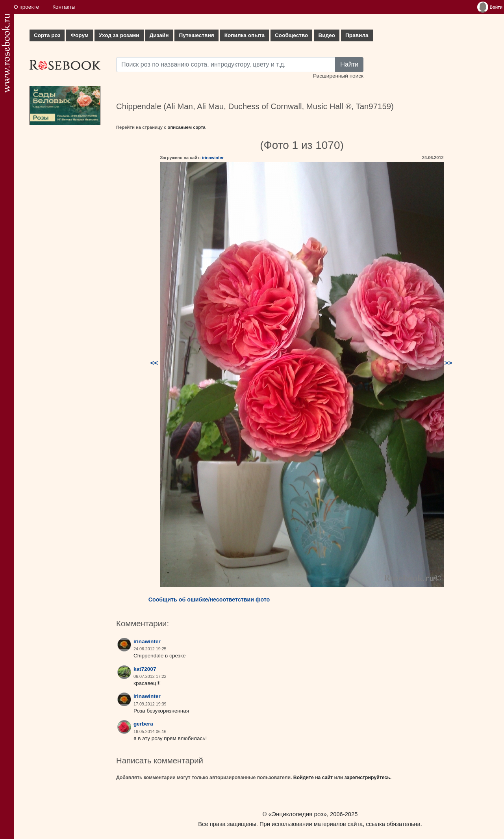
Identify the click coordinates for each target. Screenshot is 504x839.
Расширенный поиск (338, 76)
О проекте (26, 7)
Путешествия (196, 35)
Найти (349, 64)
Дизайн (159, 35)
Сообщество (291, 35)
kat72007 (145, 669)
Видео (327, 35)
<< (154, 363)
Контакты (64, 7)
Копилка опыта (245, 35)
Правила (357, 35)
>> (448, 363)
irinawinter (213, 158)
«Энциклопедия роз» (298, 814)
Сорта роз (47, 35)
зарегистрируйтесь (367, 778)
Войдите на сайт (313, 778)
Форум (79, 35)
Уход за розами (119, 35)
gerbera (143, 724)
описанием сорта (187, 127)
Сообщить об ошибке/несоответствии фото (209, 600)
